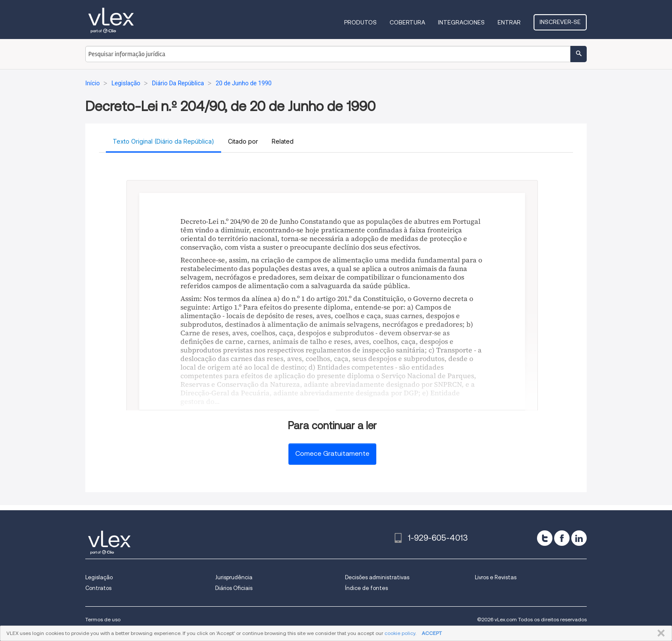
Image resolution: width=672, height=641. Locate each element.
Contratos (98, 588)
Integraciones (461, 22)
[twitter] (545, 538)
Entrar (509, 22)
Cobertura (407, 22)
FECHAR (659, 633)
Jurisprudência (234, 577)
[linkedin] (579, 538)
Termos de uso (103, 619)
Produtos (360, 22)
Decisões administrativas (377, 577)
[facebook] (562, 538)
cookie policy (400, 633)
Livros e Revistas (496, 577)
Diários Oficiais (234, 588)
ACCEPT (432, 633)
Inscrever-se (560, 22)
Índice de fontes (366, 588)
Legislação (99, 577)
